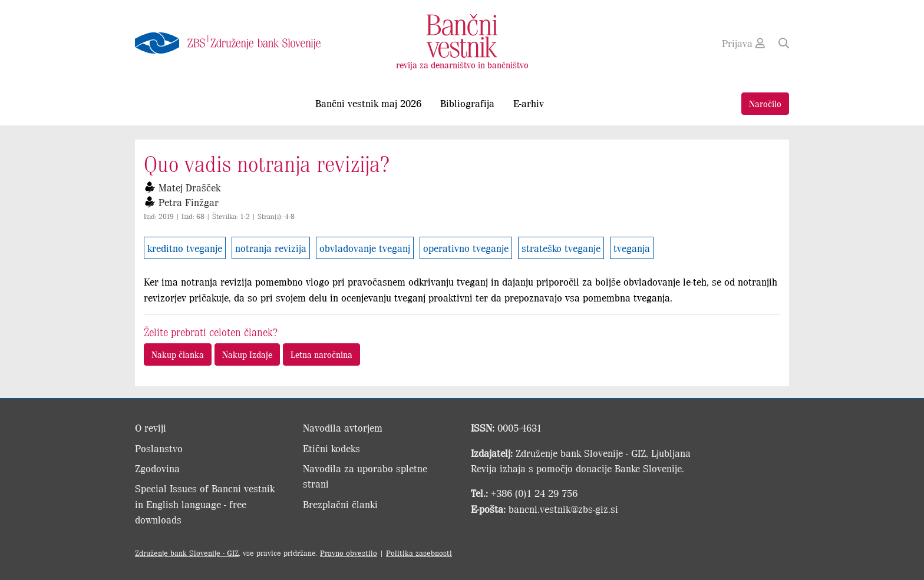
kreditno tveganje (185, 248)
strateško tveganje (561, 248)
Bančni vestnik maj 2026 (368, 103)
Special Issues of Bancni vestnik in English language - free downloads (205, 504)
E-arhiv (529, 103)
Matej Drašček (189, 187)
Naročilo (765, 103)
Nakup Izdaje (247, 354)
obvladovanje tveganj (365, 248)
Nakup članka (178, 354)
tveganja (632, 248)
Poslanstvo (159, 448)
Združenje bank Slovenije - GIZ (187, 553)
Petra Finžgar (189, 202)
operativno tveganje (466, 248)
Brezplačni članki (340, 504)
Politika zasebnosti (419, 553)
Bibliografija (467, 103)
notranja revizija (271, 248)
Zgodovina (157, 468)
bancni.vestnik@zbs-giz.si (563, 509)
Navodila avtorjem (343, 427)
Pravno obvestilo (349, 553)
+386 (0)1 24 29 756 (534, 493)
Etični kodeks (331, 448)
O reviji (151, 427)
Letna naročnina (321, 354)
